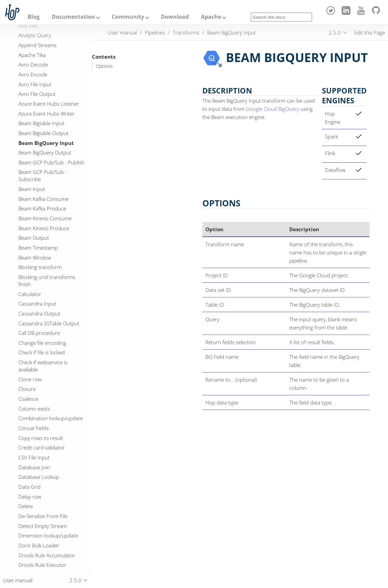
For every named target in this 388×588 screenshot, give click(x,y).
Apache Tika (32, 55)
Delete (26, 506)
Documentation (73, 17)
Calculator (30, 294)
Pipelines (155, 32)
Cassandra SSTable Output (49, 323)
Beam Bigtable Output (43, 133)
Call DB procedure (39, 333)
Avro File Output (37, 94)
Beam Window (35, 258)
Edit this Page (370, 32)
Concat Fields (34, 428)
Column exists (34, 409)
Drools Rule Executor (42, 565)
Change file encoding (42, 343)
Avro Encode (33, 74)
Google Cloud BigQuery (273, 109)
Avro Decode (33, 64)
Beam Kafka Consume (43, 199)
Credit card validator (42, 447)
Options (104, 66)
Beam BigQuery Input (46, 143)
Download (175, 17)
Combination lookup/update (51, 418)
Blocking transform (40, 267)
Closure (27, 389)
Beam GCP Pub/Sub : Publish (51, 162)
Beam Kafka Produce (42, 208)
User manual (122, 32)
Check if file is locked (42, 352)
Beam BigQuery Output (45, 152)
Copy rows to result (41, 438)
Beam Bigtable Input (41, 123)
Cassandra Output (39, 313)
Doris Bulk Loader (39, 545)
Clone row (30, 379)
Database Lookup (39, 477)
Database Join (34, 467)
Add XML (29, 26)
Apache (211, 17)
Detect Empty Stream (43, 526)
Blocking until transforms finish (47, 281)
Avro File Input (35, 84)
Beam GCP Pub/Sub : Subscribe (42, 175)
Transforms (186, 32)
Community (128, 17)
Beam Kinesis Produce (44, 228)
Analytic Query (35, 35)
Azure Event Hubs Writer (46, 114)
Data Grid (29, 487)
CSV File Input (34, 457)
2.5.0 (335, 32)
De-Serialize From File (43, 516)
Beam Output (34, 238)
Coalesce (28, 399)
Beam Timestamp (38, 248)
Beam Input (32, 189)
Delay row (30, 497)
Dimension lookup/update (48, 535)
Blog (34, 17)
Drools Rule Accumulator (47, 555)
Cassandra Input (37, 304)
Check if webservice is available (43, 366)
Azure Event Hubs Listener (49, 104)
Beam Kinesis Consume (45, 218)
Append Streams (37, 45)
